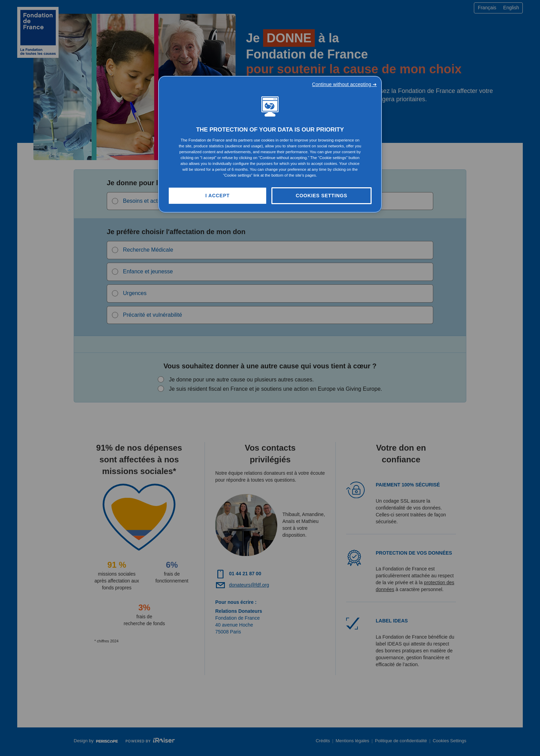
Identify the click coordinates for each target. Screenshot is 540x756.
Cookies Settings (322, 196)
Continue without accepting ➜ (344, 84)
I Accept (217, 196)
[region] (270, 144)
